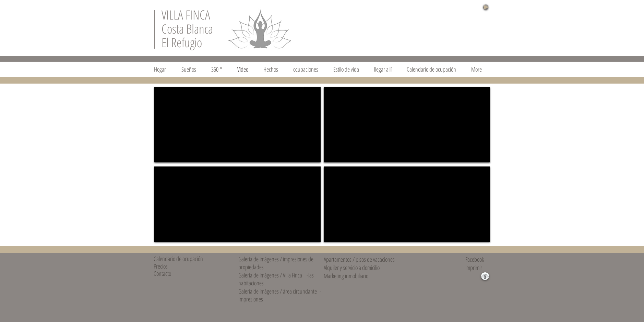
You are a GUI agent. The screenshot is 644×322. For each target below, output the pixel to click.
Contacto (162, 273)
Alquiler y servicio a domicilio (352, 268)
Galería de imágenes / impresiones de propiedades (276, 263)
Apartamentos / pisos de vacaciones (359, 259)
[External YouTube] (237, 125)
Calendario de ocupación (178, 259)
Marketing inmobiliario (346, 276)
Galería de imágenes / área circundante (278, 291)
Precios (161, 266)
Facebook (475, 259)
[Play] (486, 7)
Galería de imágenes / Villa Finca (270, 275)
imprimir (474, 268)
